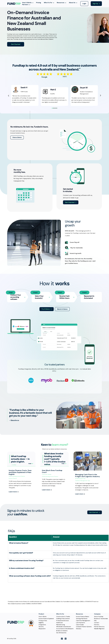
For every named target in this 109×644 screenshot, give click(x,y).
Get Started (94, 512)
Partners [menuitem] (97, 625)
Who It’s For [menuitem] (60, 614)
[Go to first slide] (100, 95)
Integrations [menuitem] (42, 625)
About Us (73, 3)
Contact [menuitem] (97, 623)
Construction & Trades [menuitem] (63, 617)
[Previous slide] (9, 96)
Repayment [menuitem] (42, 629)
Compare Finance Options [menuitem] (84, 627)
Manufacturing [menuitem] (61, 625)
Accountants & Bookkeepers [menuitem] (65, 629)
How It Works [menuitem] (43, 617)
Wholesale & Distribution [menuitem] (64, 627)
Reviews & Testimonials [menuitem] (101, 619)
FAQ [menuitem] (95, 621)
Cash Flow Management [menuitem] (83, 621)
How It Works (28, 3)
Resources (61, 3)
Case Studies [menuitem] (80, 625)
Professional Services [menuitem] (63, 621)
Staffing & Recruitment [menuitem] (63, 619)
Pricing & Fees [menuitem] (43, 621)
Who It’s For (49, 3)
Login (84, 4)
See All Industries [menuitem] (61, 633)
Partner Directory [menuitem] (99, 627)
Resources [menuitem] (79, 614)
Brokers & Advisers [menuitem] (62, 631)
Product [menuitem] (41, 614)
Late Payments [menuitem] (80, 623)
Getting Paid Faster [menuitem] (82, 619)
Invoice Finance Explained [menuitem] (46, 619)
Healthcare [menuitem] (60, 623)
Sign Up (95, 4)
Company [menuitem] (97, 614)
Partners (26, 5)
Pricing (39, 3)
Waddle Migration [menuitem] (99, 629)
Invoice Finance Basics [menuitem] (83, 617)
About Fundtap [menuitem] (99, 617)
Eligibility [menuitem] (41, 623)
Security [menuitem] (41, 627)
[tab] (52, 108)
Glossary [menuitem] (79, 629)
